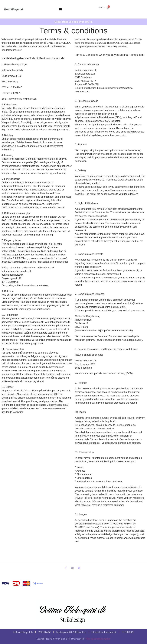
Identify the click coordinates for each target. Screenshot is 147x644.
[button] (60, 9)
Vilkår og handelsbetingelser (98, 639)
